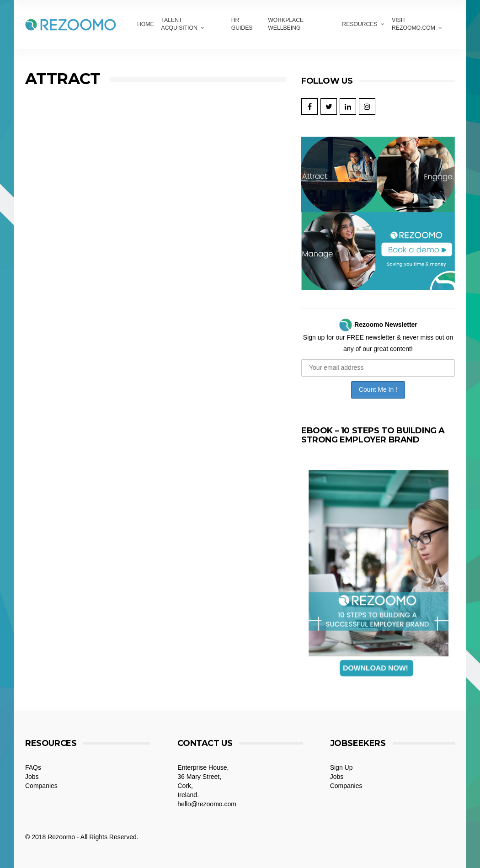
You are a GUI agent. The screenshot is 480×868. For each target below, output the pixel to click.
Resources (360, 24)
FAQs (33, 767)
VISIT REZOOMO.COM (413, 24)
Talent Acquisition (179, 24)
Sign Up (341, 767)
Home (146, 24)
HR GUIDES (242, 24)
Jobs (32, 777)
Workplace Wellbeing (286, 24)
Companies (41, 786)
